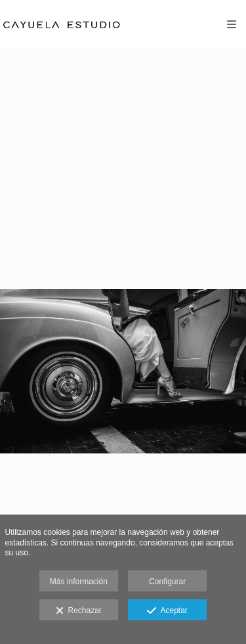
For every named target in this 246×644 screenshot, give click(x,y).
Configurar (167, 582)
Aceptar (167, 611)
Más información (79, 582)
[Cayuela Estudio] (63, 25)
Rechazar (79, 611)
